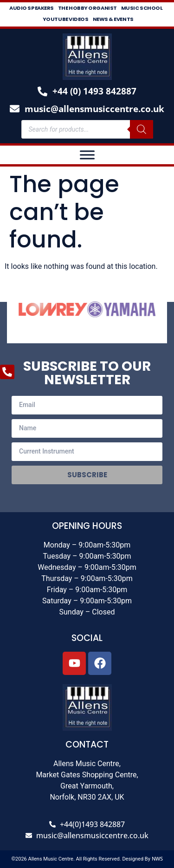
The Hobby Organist (87, 8)
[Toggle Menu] (87, 155)
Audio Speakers (32, 8)
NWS (157, 858)
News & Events (113, 19)
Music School (142, 8)
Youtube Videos (66, 19)
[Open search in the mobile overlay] (87, 129)
